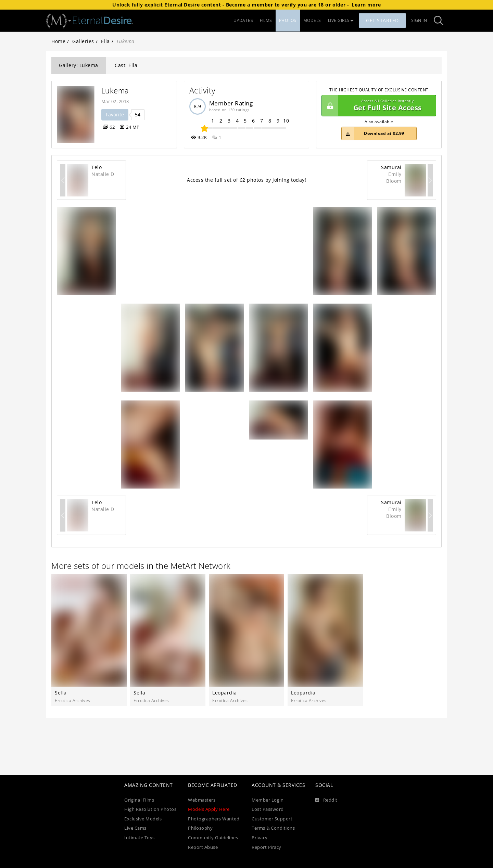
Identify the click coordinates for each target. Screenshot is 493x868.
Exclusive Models (143, 819)
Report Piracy (267, 847)
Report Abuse (203, 847)
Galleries (83, 41)
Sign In (419, 20)
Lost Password (268, 809)
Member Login (268, 800)
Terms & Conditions (273, 828)
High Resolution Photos (150, 809)
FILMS (266, 20)
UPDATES (243, 20)
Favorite (115, 114)
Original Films (139, 800)
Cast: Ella (126, 65)
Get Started (382, 20)
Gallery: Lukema (79, 65)
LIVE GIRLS (341, 20)
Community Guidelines (213, 838)
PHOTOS (288, 20)
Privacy (260, 838)
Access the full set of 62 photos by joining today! (246, 180)
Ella (105, 41)
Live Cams (135, 828)
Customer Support (272, 819)
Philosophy (200, 828)
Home (58, 41)
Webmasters (202, 800)
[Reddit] (326, 800)
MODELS (312, 20)
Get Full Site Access (377, 106)
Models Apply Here (209, 809)
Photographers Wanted (214, 819)
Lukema (115, 91)
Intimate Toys (140, 838)
